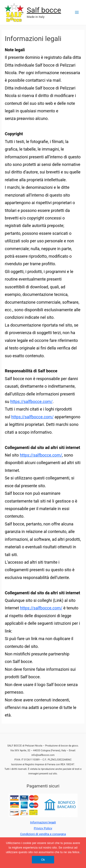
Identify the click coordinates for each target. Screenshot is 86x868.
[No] (80, 853)
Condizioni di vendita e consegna (43, 834)
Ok (43, 860)
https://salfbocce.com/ (31, 402)
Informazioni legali (43, 822)
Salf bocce (44, 10)
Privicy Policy (43, 828)
